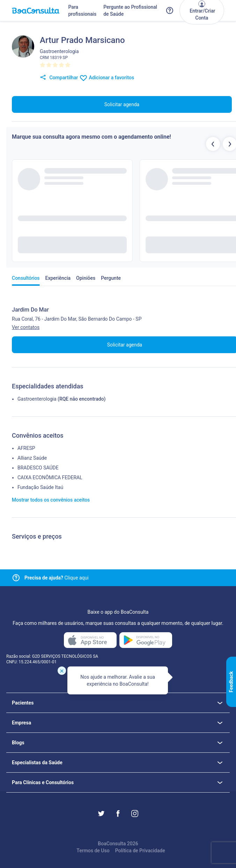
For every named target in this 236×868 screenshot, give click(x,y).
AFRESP (26, 448)
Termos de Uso (93, 851)
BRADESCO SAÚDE (38, 468)
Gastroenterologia (37, 399)
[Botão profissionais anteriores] (213, 144)
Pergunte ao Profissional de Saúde (130, 10)
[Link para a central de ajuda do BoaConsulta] (170, 10)
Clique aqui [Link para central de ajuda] (57, 578)
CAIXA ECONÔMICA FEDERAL (50, 477)
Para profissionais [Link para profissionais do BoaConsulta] (82, 10)
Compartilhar (59, 78)
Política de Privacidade (140, 851)
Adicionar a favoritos (107, 78)
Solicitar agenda (122, 104)
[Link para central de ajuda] (16, 578)
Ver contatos (26, 327)
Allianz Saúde (32, 458)
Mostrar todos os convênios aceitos (51, 500)
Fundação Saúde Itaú (40, 487)
